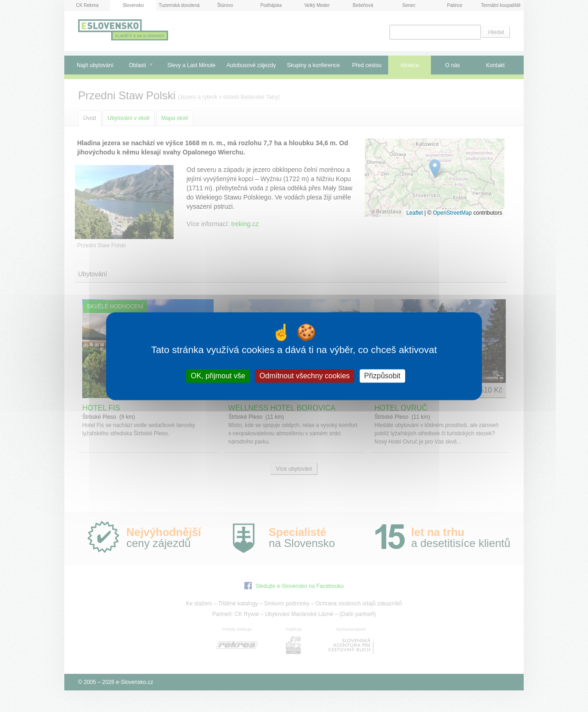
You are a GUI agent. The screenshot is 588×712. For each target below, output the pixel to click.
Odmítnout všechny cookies (305, 376)
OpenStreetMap (452, 213)
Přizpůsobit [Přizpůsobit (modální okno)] (382, 376)
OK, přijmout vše (218, 376)
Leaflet (414, 213)
